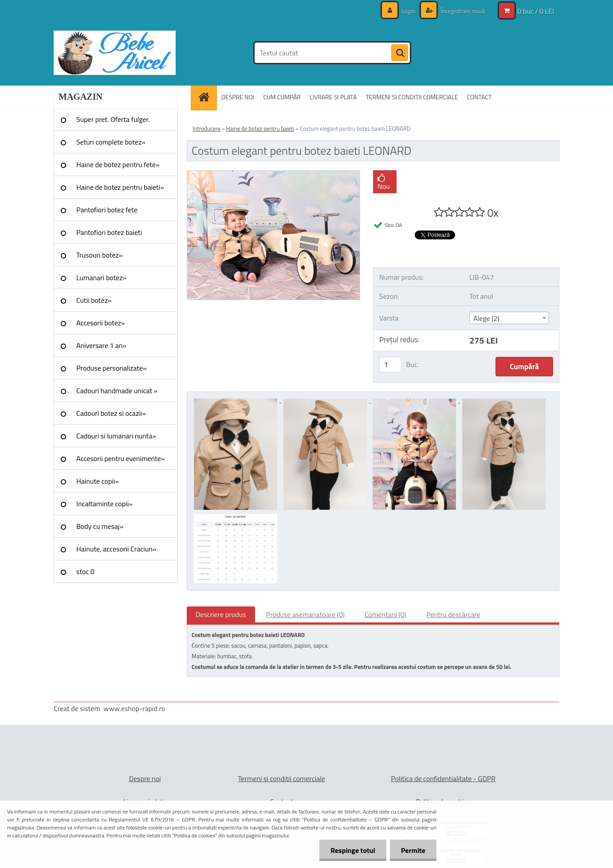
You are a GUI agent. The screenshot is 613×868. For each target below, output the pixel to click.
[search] (400, 53)
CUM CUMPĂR (282, 97)
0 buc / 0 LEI (536, 11)
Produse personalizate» (112, 368)
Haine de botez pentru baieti (260, 129)
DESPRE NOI (238, 97)
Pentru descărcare (453, 614)
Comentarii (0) (385, 614)
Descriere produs (221, 614)
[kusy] (390, 365)
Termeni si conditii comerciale (281, 778)
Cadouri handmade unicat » (117, 391)
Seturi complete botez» (111, 142)
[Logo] (115, 53)
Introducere (206, 129)
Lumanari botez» (101, 278)
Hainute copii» (98, 481)
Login (409, 11)
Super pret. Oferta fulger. (113, 119)
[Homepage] (207, 97)
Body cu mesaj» (100, 526)
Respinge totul (353, 850)
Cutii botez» (94, 300)
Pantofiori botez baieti (109, 232)
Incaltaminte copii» (104, 504)
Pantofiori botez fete (107, 210)
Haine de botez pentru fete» (118, 164)
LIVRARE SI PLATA (333, 97)
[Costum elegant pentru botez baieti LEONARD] (273, 174)
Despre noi (145, 778)
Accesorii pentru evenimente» (120, 458)
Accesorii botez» (101, 323)
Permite (413, 850)
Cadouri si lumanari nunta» (116, 436)
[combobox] (509, 318)
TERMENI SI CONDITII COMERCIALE (412, 97)
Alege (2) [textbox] (486, 318)
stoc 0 (85, 571)
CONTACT (479, 97)
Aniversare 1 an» (101, 345)
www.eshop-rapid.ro (134, 708)
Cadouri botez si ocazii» (111, 413)
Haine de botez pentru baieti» (120, 187)
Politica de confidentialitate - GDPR (443, 778)
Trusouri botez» (99, 255)
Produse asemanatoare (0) (305, 614)
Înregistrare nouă (462, 11)
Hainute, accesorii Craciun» (116, 549)
